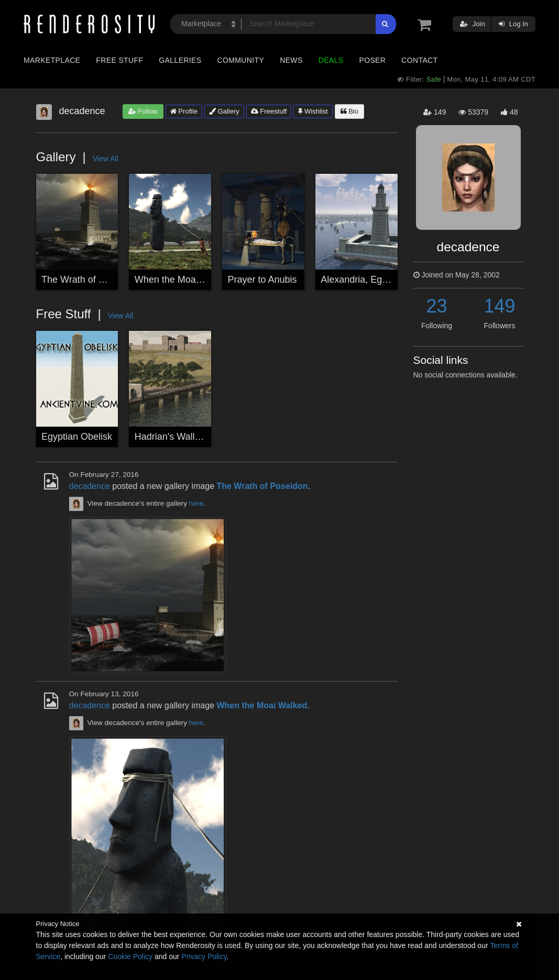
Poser (372, 60)
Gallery (224, 111)
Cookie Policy (130, 956)
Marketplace (52, 60)
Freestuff (269, 111)
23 (436, 306)
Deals (331, 60)
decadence (90, 486)
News (291, 60)
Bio (349, 111)
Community (241, 60)
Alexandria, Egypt (358, 280)
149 (499, 306)
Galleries (180, 60)
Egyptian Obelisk (77, 437)
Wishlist (313, 111)
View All (106, 159)
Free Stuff (119, 60)
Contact (419, 60)
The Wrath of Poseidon (90, 280)
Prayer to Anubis (262, 280)
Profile (184, 111)
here (196, 503)
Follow (143, 111)
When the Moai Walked (183, 280)
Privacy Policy (204, 956)
